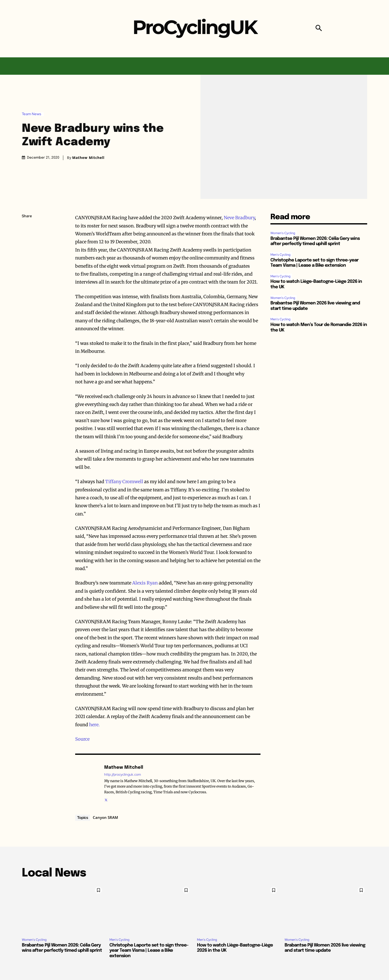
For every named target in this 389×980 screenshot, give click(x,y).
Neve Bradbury (239, 218)
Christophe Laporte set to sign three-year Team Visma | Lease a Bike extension (149, 951)
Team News (33, 114)
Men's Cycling (280, 255)
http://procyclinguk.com (123, 775)
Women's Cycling (283, 233)
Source (82, 739)
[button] (319, 29)
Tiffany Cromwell (124, 482)
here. (94, 725)
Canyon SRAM (105, 817)
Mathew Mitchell (88, 158)
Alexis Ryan (145, 583)
